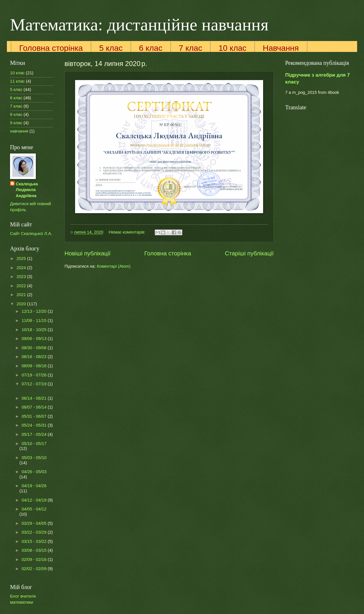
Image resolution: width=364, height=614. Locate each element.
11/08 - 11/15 (35, 320)
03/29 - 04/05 (35, 523)
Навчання (281, 48)
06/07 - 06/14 (35, 407)
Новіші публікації (88, 253)
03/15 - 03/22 (35, 541)
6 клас (151, 48)
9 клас (16, 123)
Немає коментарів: (128, 232)
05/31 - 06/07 (35, 416)
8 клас (16, 114)
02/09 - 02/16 (35, 559)
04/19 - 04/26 (34, 486)
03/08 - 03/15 (35, 550)
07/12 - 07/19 (35, 384)
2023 (22, 277)
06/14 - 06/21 (35, 398)
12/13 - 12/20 (35, 311)
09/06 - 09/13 (35, 339)
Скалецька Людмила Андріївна (27, 190)
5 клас (111, 48)
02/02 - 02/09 (35, 569)
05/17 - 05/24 (35, 434)
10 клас (232, 48)
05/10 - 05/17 (34, 444)
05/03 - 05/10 (34, 458)
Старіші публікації (249, 253)
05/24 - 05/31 (35, 425)
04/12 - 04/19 (35, 500)
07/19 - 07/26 (35, 375)
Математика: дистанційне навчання (139, 25)
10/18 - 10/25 (35, 330)
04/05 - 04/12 (34, 509)
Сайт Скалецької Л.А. (31, 234)
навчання (19, 131)
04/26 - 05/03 (34, 472)
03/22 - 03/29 (35, 532)
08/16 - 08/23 (35, 357)
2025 (22, 259)
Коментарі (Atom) (114, 266)
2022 (22, 286)
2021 (22, 295)
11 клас (17, 81)
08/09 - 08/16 (35, 366)
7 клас (191, 48)
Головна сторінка (51, 48)
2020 (22, 304)
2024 (22, 268)
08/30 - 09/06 (35, 348)
